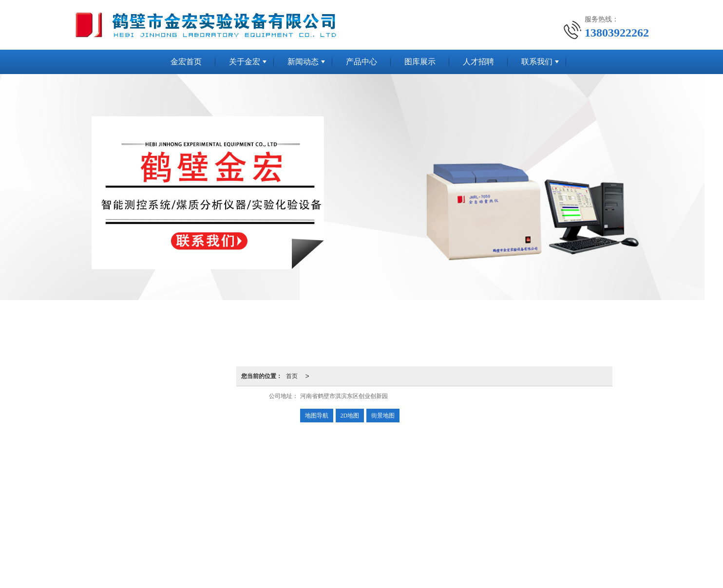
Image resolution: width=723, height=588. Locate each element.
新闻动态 (303, 62)
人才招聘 (478, 62)
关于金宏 (245, 62)
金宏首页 (186, 62)
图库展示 (420, 62)
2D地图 (350, 416)
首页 (292, 376)
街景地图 (383, 416)
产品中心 (361, 62)
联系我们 (537, 62)
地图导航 (317, 416)
